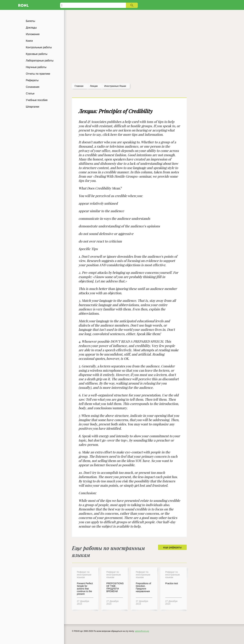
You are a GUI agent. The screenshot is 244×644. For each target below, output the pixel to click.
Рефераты (32, 80)
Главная (79, 86)
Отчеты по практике (38, 74)
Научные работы (36, 67)
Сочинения (33, 87)
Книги (29, 41)
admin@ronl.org (142, 631)
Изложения (33, 34)
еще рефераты (172, 547)
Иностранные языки (115, 86)
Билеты (30, 21)
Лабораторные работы (40, 61)
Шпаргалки (33, 107)
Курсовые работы (37, 54)
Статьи (30, 93)
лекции (94, 86)
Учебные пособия (37, 100)
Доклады (31, 28)
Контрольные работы (39, 47)
